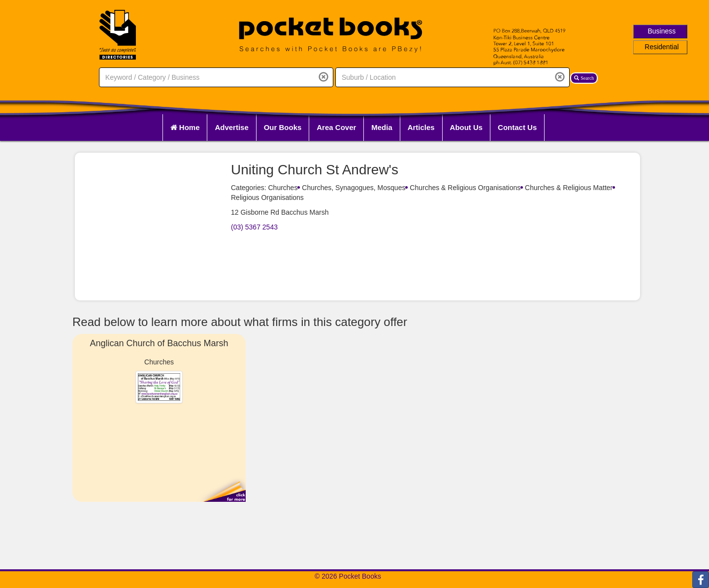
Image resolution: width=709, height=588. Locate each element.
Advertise (231, 127)
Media (382, 127)
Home (185, 127)
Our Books (283, 127)
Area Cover (336, 127)
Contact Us (517, 127)
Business (662, 31)
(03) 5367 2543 (254, 227)
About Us (467, 127)
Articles (421, 127)
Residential (661, 47)
